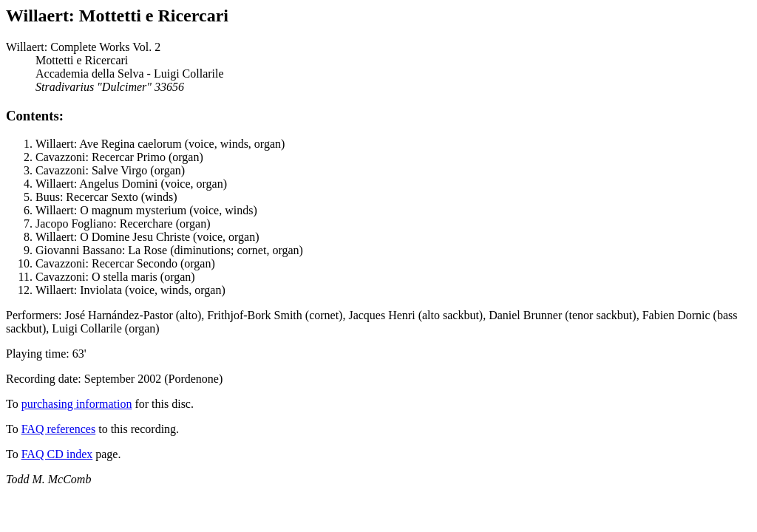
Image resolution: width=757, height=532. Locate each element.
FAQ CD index (57, 454)
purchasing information (77, 404)
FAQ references (59, 429)
